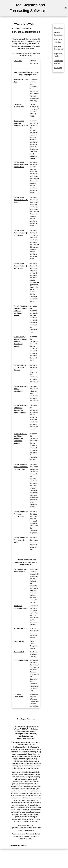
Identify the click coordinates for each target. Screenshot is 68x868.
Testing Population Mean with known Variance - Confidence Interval (21, 311)
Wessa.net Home (26, 839)
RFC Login (58, 68)
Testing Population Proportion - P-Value (21, 540)
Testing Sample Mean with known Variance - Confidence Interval (20, 341)
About (14, 834)
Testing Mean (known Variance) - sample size (21, 266)
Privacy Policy (18, 836)
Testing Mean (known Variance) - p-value (21, 200)
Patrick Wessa (32, 828)
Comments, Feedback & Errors (28, 834)
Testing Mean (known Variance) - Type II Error (21, 233)
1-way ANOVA (19, 641)
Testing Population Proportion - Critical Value (21, 514)
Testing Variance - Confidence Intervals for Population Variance (20, 438)
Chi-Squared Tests (21, 660)
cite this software (25, 46)
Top (18, 719)
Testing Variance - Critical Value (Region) (20, 367)
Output (23, 719)
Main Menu (18, 61)
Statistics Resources (31, 836)
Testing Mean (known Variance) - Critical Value (21, 164)
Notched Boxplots (21, 628)
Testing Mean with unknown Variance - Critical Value (21, 467)
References (31, 719)
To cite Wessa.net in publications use (26, 727)
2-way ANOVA (19, 652)
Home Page (59, 28)
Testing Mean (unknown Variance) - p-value (21, 123)
